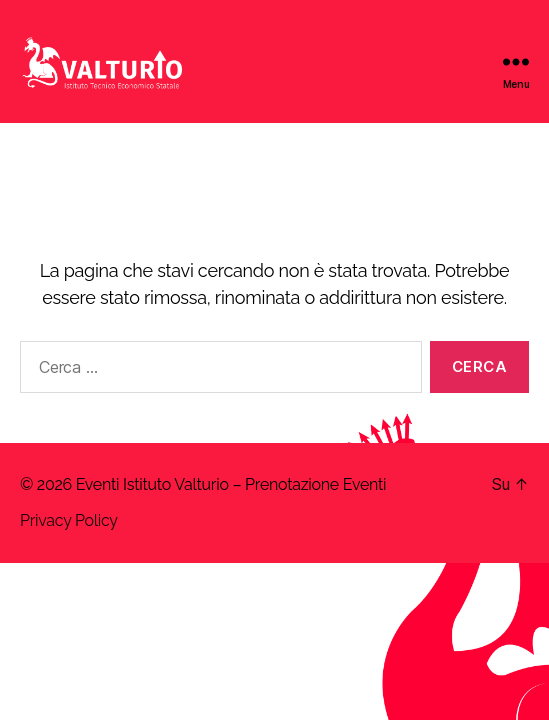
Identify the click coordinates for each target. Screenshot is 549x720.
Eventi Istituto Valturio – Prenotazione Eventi (231, 484)
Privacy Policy (69, 520)
